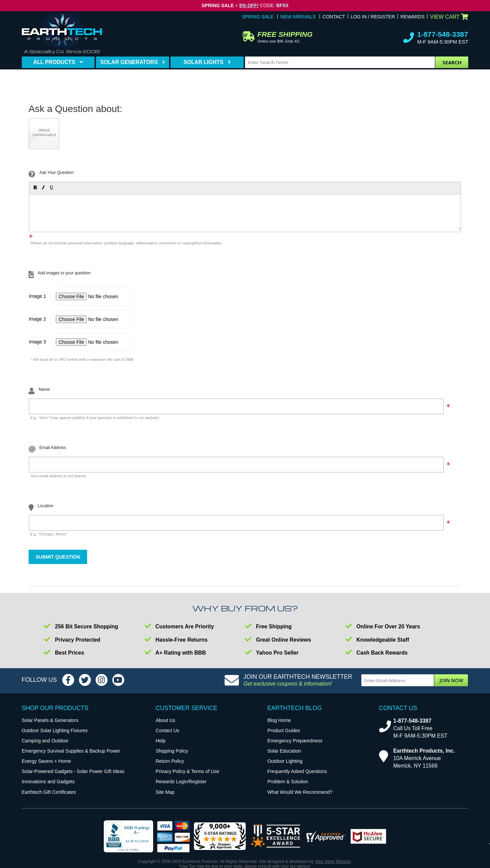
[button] (35, 187)
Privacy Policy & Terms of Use (187, 771)
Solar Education (284, 751)
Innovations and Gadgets (48, 782)
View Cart (449, 17)
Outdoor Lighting (285, 761)
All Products (54, 62)
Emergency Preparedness (295, 741)
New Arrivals (298, 17)
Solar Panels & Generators (50, 720)
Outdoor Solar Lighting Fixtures (55, 730)
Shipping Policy (172, 751)
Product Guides (284, 730)
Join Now (451, 680)
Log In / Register (373, 17)
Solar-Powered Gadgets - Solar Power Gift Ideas (73, 771)
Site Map (165, 792)
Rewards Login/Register (181, 782)
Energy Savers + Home (46, 761)
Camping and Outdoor (45, 741)
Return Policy (170, 761)
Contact (334, 17)
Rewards (413, 17)
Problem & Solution (288, 782)
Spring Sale (258, 17)
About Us (166, 720)
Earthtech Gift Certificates (49, 792)
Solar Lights (203, 62)
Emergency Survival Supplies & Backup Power (71, 751)
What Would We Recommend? (300, 792)
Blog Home (279, 720)
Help (161, 741)
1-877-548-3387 (443, 34)
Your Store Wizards (333, 862)
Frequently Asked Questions (297, 771)
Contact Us (168, 730)
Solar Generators (129, 62)
